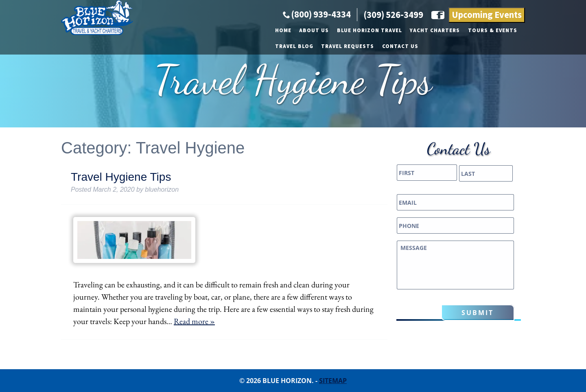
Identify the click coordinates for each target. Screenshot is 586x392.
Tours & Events (347, 68)
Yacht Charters (290, 68)
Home (138, 68)
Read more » (194, 321)
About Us (169, 68)
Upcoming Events (487, 53)
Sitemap (333, 381)
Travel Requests (453, 68)
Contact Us (505, 68)
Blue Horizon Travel (224, 68)
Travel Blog (399, 68)
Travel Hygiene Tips (121, 177)
